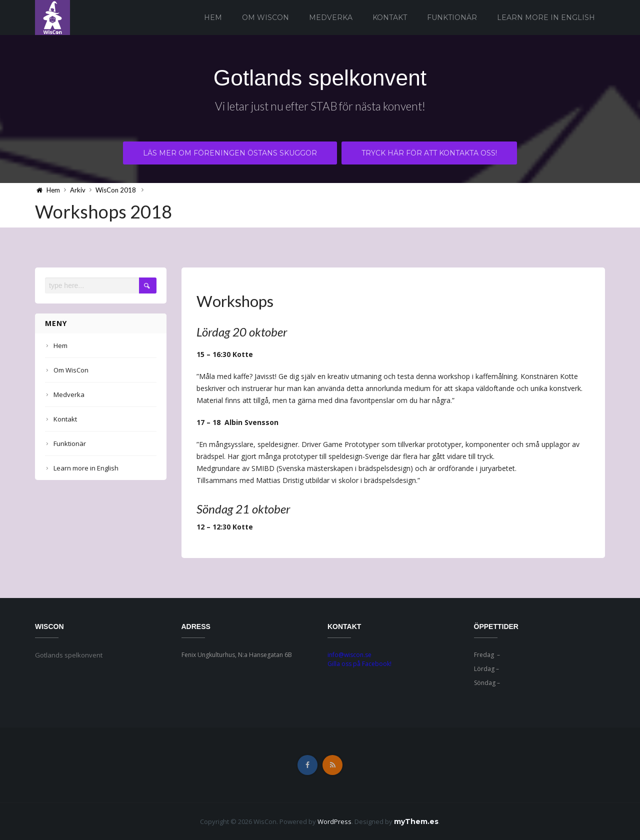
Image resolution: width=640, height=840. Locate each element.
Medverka (331, 17)
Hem (213, 17)
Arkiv (78, 190)
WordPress (334, 821)
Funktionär (452, 17)
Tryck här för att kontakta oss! (430, 154)
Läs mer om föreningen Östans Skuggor (230, 154)
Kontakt (390, 17)
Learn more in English (546, 17)
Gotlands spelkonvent (320, 77)
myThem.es (416, 821)
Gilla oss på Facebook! (359, 664)
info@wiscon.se (349, 655)
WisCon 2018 (116, 190)
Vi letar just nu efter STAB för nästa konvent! (320, 108)
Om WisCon (265, 17)
